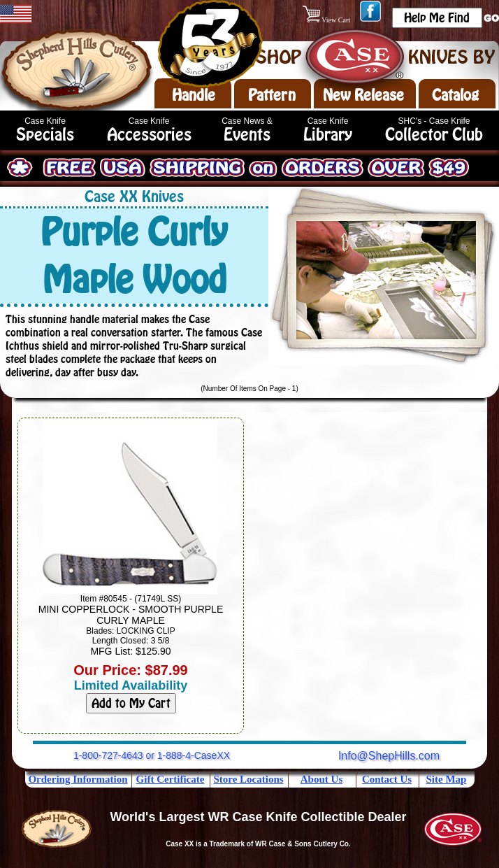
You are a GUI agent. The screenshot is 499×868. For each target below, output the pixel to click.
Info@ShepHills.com (389, 756)
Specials (45, 135)
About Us (321, 779)
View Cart (327, 20)
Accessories (149, 135)
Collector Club (434, 135)
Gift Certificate (171, 779)
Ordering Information (78, 779)
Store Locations (248, 779)
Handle (194, 95)
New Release (363, 95)
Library (328, 135)
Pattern (272, 95)
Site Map (447, 779)
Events (247, 135)
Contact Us (387, 779)
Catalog (455, 95)
